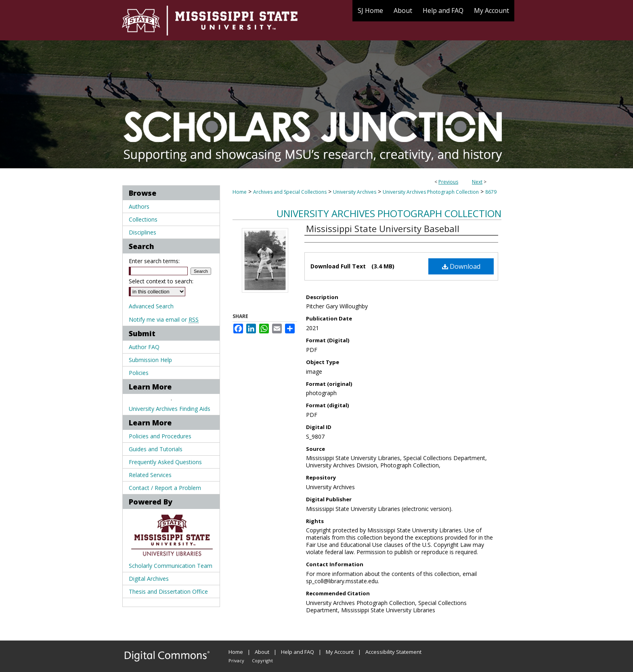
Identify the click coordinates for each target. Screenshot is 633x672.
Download (461, 266)
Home (240, 192)
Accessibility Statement (393, 652)
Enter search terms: (154, 261)
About (262, 652)
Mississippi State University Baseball (383, 228)
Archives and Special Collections (290, 192)
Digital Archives (149, 579)
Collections (143, 219)
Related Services (150, 475)
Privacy (236, 660)
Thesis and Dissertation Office (168, 591)
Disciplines (143, 232)
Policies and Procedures (160, 436)
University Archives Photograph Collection (431, 192)
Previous (448, 182)
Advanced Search (151, 306)
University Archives (355, 192)
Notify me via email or (164, 319)
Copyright (262, 660)
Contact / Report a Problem (165, 488)
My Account (340, 652)
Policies (139, 373)
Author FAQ (144, 347)
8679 (491, 192)
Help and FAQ (298, 652)
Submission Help (150, 360)
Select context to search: (161, 281)
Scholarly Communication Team (171, 566)
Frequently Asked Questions (165, 462)
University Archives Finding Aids (170, 409)
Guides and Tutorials (156, 449)
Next (477, 182)
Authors (139, 206)
